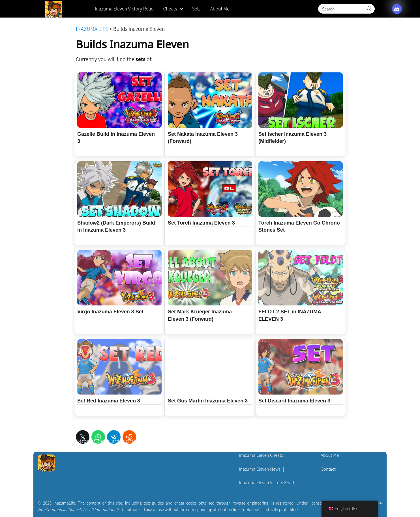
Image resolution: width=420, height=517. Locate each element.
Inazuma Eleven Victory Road (124, 8)
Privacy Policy (334, 441)
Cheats (170, 8)
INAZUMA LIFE (92, 29)
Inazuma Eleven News (260, 469)
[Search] (369, 8)
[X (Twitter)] (162, 444)
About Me (220, 8)
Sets (196, 8)
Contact (328, 469)
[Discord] (175, 444)
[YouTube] (188, 444)
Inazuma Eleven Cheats (261, 455)
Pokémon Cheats (255, 441)
